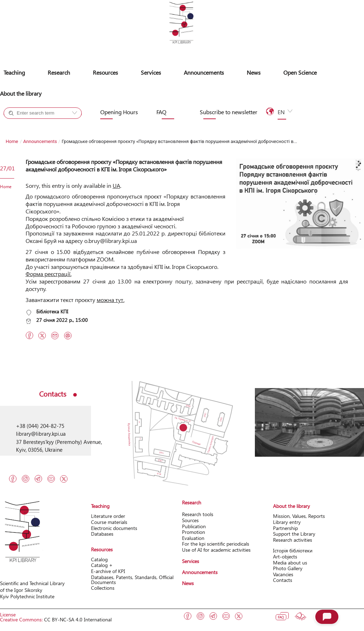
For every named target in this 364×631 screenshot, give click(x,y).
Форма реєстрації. (49, 274)
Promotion (194, 532)
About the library (21, 93)
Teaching (14, 72)
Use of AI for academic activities (216, 550)
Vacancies (283, 574)
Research (59, 72)
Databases (102, 534)
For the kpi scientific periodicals (216, 544)
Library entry (287, 522)
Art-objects (285, 556)
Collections (103, 588)
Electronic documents (114, 528)
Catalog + (26, 126)
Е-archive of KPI (108, 571)
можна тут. (111, 300)
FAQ (161, 112)
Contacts (283, 580)
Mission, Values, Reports (299, 516)
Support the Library (294, 534)
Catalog (99, 559)
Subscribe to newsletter (229, 112)
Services (151, 72)
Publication (194, 526)
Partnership (285, 528)
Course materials (109, 522)
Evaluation (193, 538)
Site (54, 126)
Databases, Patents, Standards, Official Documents (132, 580)
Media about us (290, 563)
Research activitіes (293, 540)
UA (116, 185)
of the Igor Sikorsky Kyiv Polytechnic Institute (27, 593)
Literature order (108, 516)
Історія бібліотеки (293, 550)
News (254, 72)
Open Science (300, 72)
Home (12, 141)
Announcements (204, 72)
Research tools (198, 514)
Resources (105, 72)
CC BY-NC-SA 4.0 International (78, 619)
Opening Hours (119, 112)
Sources (190, 520)
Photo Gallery (288, 568)
